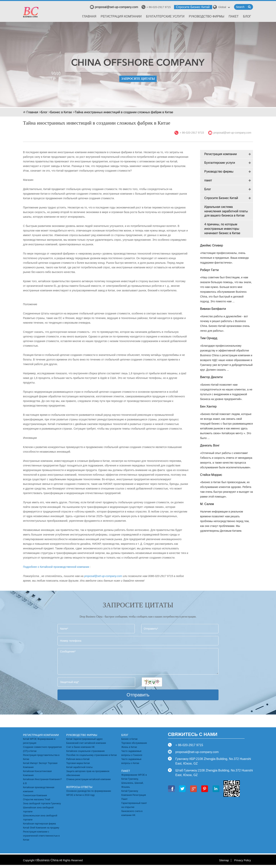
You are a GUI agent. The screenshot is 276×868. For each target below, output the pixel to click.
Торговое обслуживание (134, 743)
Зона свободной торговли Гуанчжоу (42, 804)
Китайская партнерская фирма (39, 824)
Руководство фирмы (207, 16)
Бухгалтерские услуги (165, 16)
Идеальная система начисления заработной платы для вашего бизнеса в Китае (226, 211)
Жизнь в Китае (129, 747)
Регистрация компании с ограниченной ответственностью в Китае (41, 836)
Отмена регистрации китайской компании (89, 779)
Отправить (138, 695)
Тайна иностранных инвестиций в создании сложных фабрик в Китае (124, 112)
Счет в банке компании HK (80, 747)
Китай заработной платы (79, 767)
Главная (89, 16)
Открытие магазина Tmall (37, 799)
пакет (234, 16)
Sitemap (224, 860)
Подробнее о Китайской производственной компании (56, 567)
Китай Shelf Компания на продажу (41, 828)
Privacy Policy (243, 860)
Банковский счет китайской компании (86, 743)
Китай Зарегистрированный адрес (85, 739)
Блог (247, 16)
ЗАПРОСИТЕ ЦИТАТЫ (138, 79)
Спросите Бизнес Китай (193, 7)
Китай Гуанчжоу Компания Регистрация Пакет (134, 795)
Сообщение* (138, 661)
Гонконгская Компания (35, 795)
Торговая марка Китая (78, 763)
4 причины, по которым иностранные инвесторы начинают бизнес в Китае (222, 229)
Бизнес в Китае (61, 112)
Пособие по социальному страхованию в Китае (92, 755)
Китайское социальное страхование (85, 751)
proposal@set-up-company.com (114, 7)
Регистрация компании (121, 16)
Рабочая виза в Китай (78, 759)
